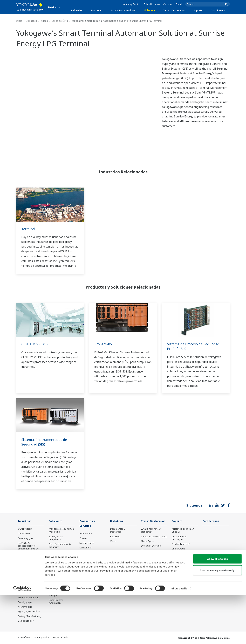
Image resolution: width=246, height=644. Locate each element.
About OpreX (148, 541)
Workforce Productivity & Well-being (61, 530)
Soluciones (97, 10)
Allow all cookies (218, 608)
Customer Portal (180, 558)
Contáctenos (218, 10)
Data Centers (25, 534)
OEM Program (25, 529)
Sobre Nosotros (152, 4)
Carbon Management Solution (60, 586)
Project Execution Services (88, 554)
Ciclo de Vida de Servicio (184, 563)
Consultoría (86, 548)
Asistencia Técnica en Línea (183, 530)
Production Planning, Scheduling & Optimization (60, 577)
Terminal (29, 229)
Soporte (198, 10)
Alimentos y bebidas (28, 598)
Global (179, 4)
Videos (44, 21)
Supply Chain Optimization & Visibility (61, 568)
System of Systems (151, 546)
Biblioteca (149, 10)
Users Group (178, 549)
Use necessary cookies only (217, 619)
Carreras (168, 4)
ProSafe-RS (103, 344)
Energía (22, 579)
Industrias (77, 10)
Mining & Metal (26, 588)
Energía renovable (28, 584)
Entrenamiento (179, 567)
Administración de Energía (58, 594)
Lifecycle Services (89, 560)
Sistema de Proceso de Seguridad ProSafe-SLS (194, 346)
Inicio (19, 21)
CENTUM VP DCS (35, 344)
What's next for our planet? (151, 530)
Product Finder (179, 544)
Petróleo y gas (25, 538)
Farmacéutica (25, 593)
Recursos (115, 537)
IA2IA (144, 550)
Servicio (176, 572)
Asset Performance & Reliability (60, 546)
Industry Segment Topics (154, 537)
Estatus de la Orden (182, 553)
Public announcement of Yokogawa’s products (92, 571)
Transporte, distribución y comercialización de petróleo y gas (30, 559)
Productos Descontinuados (88, 578)
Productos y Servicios (123, 10)
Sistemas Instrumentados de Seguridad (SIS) (45, 442)
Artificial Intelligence (151, 555)
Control (83, 539)
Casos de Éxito (60, 21)
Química (22, 574)
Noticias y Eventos (132, 4)
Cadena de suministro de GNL (31, 568)
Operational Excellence (61, 552)
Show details (179, 637)
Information (86, 534)
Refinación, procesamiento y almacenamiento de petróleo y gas (28, 547)
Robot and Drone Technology (150, 561)
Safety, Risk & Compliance (56, 538)
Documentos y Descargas (118, 530)
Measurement (87, 543)
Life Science (86, 565)
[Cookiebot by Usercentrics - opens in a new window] (22, 637)
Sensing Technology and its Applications (154, 569)
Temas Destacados (174, 10)
